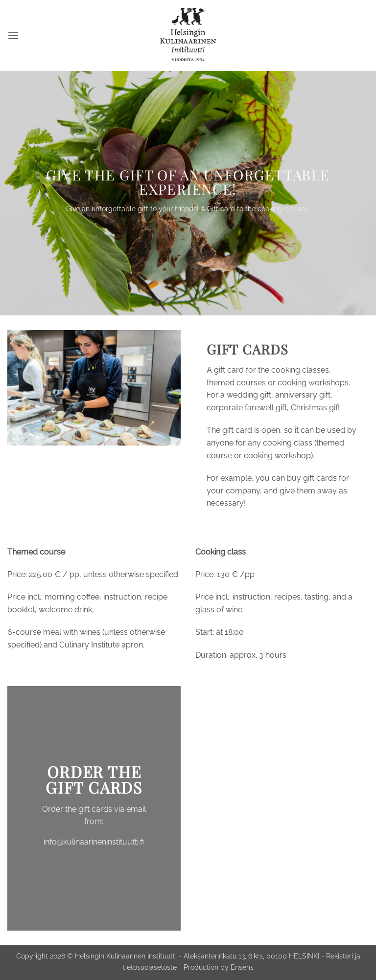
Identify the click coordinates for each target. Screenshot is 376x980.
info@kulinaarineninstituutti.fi (94, 842)
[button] (13, 35)
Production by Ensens (219, 967)
